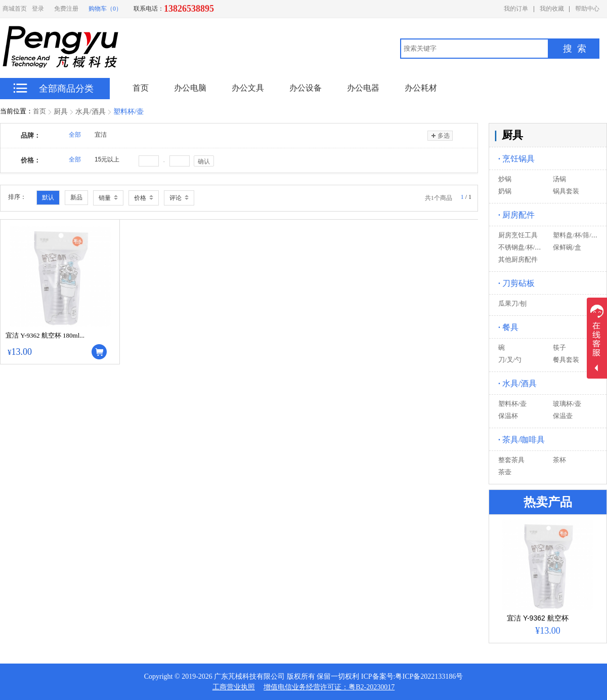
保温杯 (508, 416)
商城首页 (15, 9)
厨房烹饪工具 (518, 235)
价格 (144, 198)
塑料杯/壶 (128, 112)
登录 (38, 9)
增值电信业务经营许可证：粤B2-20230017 (329, 687)
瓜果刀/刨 (512, 303)
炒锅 (505, 179)
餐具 (508, 327)
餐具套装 (566, 360)
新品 (76, 197)
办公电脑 (190, 88)
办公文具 (248, 88)
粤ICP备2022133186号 (429, 676)
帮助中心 (587, 9)
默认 (48, 197)
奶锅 (505, 191)
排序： (17, 197)
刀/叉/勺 (510, 360)
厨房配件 (516, 215)
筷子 (559, 347)
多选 (440, 136)
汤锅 (559, 179)
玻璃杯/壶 (567, 404)
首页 (39, 111)
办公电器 (363, 88)
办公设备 (306, 88)
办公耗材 (421, 88)
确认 (204, 161)
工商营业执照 (234, 687)
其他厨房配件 (518, 259)
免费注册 (66, 9)
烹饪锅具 (516, 159)
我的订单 (516, 9)
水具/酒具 (91, 112)
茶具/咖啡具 (522, 440)
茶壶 (505, 472)
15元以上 (107, 159)
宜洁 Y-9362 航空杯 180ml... (45, 335)
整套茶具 (511, 460)
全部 (75, 135)
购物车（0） (105, 9)
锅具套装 (566, 191)
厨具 (61, 112)
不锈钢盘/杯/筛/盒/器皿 (531, 247)
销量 (108, 198)
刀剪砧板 (516, 283)
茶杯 (559, 460)
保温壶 (563, 416)
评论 (179, 198)
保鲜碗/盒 (567, 247)
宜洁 (101, 135)
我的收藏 (552, 9)
